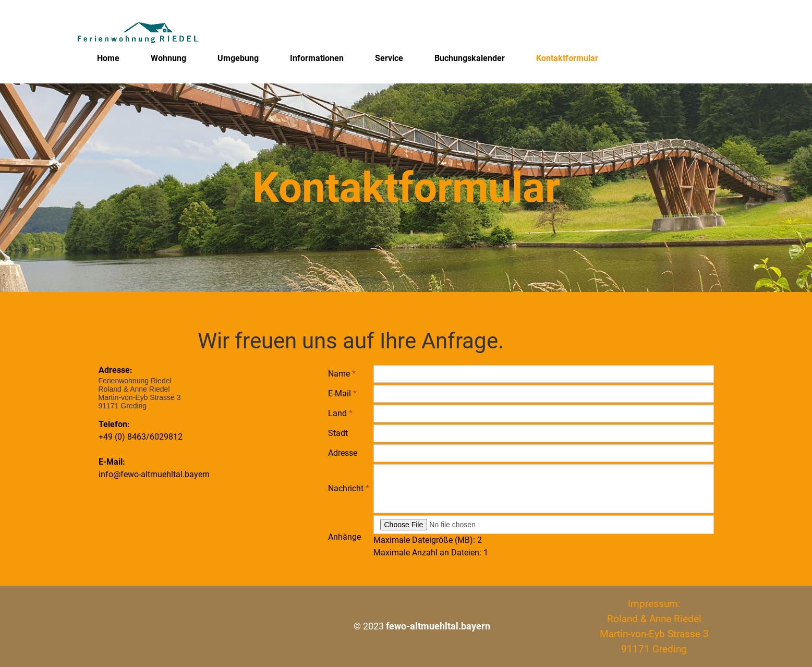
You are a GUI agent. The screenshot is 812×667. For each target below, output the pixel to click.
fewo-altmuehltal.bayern (438, 626)
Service (389, 58)
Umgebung (238, 58)
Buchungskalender (470, 58)
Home (108, 58)
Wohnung (168, 58)
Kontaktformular (567, 58)
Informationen (317, 58)
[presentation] (453, 581)
